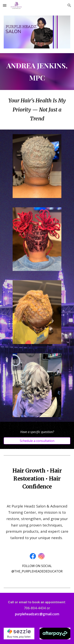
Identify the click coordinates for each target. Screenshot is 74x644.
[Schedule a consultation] (37, 441)
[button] (5, 5)
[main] (37, 72)
